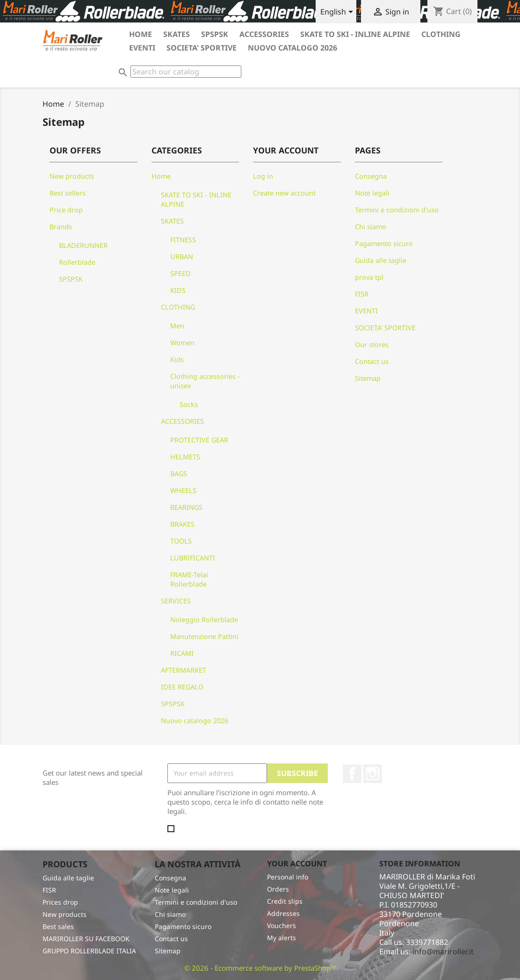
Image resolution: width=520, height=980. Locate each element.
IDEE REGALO (182, 687)
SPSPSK (215, 34)
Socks (189, 404)
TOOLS (181, 541)
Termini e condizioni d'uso (397, 210)
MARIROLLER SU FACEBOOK (86, 939)
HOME (141, 34)
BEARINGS (186, 507)
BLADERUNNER (83, 245)
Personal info (288, 877)
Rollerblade (77, 262)
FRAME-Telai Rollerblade (189, 579)
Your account (297, 864)
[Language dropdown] (338, 13)
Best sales (58, 926)
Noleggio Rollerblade (204, 620)
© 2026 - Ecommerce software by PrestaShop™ (260, 968)
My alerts (282, 938)
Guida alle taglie (381, 260)
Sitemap (368, 378)
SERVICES (176, 601)
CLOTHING (441, 34)
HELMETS (185, 457)
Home (161, 176)
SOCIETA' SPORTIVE (202, 48)
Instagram (373, 774)
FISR (362, 294)
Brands (61, 227)
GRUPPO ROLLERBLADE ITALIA (89, 951)
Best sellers (68, 193)
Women (182, 343)
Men (177, 326)
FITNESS (183, 240)
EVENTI (142, 48)
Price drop (66, 210)
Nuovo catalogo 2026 (292, 48)
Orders (278, 889)
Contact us (372, 361)
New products (72, 176)
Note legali (372, 193)
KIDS (178, 290)
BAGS (179, 474)
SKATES (177, 34)
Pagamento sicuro (384, 243)
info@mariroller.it (443, 951)
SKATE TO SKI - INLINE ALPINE (355, 34)
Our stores (372, 345)
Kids (177, 359)
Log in (263, 176)
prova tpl (369, 277)
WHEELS (183, 490)
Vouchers (282, 926)
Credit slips (285, 901)
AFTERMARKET (184, 670)
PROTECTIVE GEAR (199, 440)
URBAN (182, 257)
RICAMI (182, 653)
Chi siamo (371, 227)
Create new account (284, 193)
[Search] (186, 72)
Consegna (371, 176)
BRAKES (182, 524)
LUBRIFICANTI (193, 558)
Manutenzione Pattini (204, 636)
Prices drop (60, 902)
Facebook (352, 774)
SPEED (181, 273)
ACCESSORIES (264, 34)
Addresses (283, 913)
